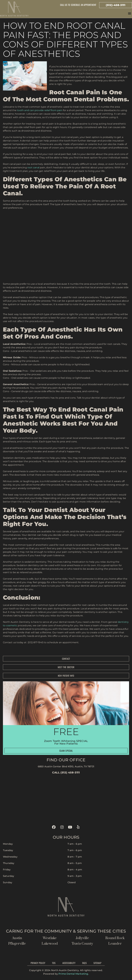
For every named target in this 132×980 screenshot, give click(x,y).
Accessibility (69, 963)
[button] (130, 13)
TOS (54, 963)
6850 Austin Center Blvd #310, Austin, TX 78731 (66, 766)
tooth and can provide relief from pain (39, 110)
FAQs (84, 963)
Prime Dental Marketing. (74, 974)
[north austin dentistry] (66, 799)
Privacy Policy (38, 963)
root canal (33, 168)
